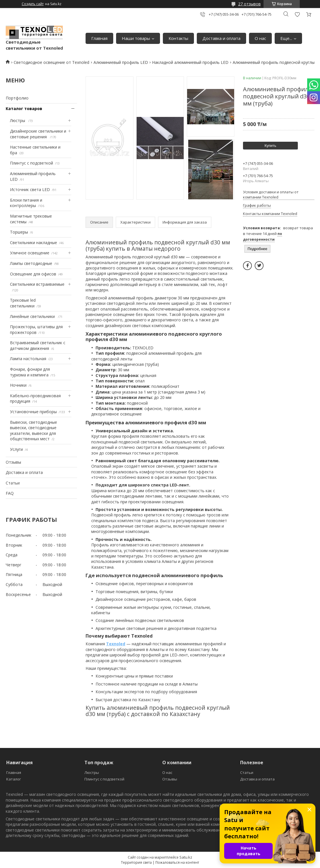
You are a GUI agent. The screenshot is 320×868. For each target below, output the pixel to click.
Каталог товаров (24, 109)
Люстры (18, 120)
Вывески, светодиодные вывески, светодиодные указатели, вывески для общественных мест (34, 431)
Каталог (14, 779)
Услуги (16, 449)
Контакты (178, 38)
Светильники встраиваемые (37, 284)
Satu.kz (186, 857)
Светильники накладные (34, 243)
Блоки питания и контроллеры (26, 203)
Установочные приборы (33, 412)
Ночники (18, 385)
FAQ (10, 493)
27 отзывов (249, 4)
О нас (260, 38)
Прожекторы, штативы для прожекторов (36, 329)
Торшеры (19, 232)
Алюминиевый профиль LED (121, 62)
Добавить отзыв (297, 14)
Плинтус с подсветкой (32, 163)
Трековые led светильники (23, 303)
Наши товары (136, 38)
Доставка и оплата (221, 38)
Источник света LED (30, 189)
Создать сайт (33, 4)
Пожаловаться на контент (177, 862)
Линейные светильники (33, 316)
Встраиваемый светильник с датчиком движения (38, 345)
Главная (99, 38)
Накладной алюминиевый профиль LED (190, 62)
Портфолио (17, 98)
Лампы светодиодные (31, 263)
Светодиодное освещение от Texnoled (51, 62)
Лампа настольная (28, 359)
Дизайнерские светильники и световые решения (38, 134)
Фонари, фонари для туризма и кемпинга (30, 372)
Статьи (13, 483)
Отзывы (13, 462)
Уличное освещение (30, 253)
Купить (270, 146)
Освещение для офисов (33, 274)
